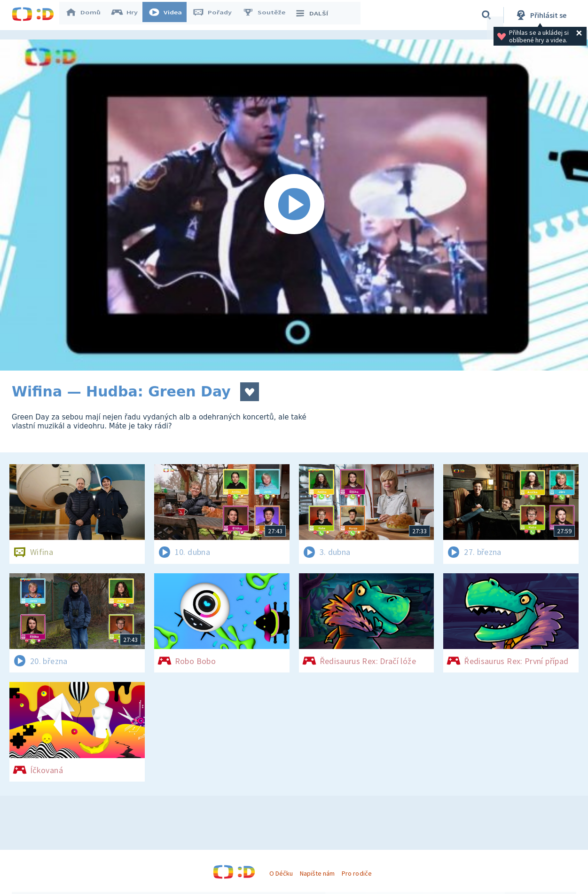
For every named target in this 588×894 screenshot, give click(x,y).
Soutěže (268, 15)
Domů (87, 15)
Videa (170, 15)
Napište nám (317, 873)
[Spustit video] (294, 205)
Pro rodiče (357, 873)
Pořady (217, 15)
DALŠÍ (316, 15)
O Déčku (281, 873)
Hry (129, 15)
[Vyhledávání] (486, 15)
